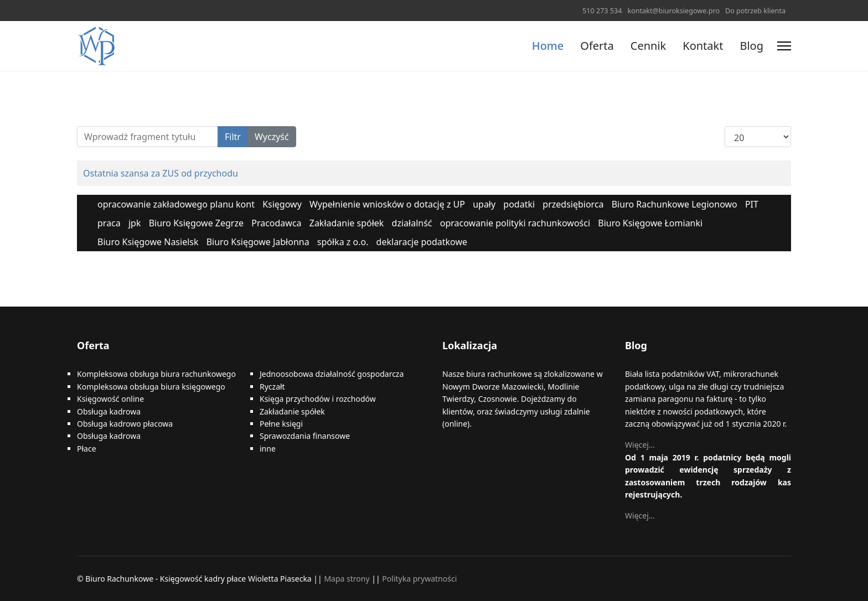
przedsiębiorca (573, 204)
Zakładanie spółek (347, 223)
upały (484, 204)
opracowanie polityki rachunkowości (515, 223)
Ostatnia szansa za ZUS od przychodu (161, 173)
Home (548, 46)
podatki (519, 204)
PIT (752, 204)
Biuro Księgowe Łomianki (650, 223)
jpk (135, 223)
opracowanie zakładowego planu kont (176, 204)
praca (109, 223)
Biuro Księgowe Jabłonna (258, 242)
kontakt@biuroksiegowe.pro (673, 11)
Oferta (597, 46)
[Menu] (784, 46)
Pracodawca (276, 223)
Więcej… (640, 445)
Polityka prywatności (419, 579)
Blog (751, 46)
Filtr (233, 137)
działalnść (412, 223)
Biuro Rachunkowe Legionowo (675, 204)
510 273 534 (602, 11)
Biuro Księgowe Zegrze (196, 223)
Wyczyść (272, 137)
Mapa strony (347, 579)
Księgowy (282, 204)
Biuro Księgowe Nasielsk (148, 242)
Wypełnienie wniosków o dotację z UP (387, 204)
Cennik (648, 46)
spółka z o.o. (343, 242)
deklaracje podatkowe (422, 242)
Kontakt (703, 46)
